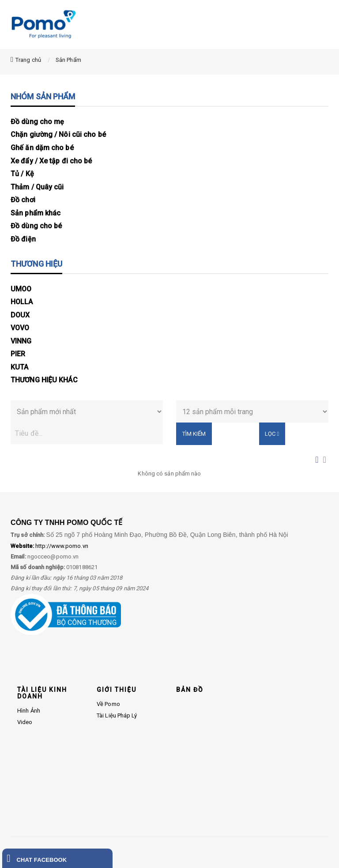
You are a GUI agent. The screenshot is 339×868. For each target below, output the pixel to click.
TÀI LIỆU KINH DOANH (42, 693)
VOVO (20, 328)
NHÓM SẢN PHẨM (43, 96)
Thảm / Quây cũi (37, 187)
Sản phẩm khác (36, 213)
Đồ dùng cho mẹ (37, 122)
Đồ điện (23, 239)
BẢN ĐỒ (190, 690)
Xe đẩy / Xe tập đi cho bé (51, 161)
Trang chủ (28, 60)
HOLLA (22, 302)
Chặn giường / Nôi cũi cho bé (58, 134)
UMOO (21, 289)
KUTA (19, 367)
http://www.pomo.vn (49, 546)
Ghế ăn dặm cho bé (42, 148)
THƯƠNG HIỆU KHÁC (44, 380)
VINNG (21, 341)
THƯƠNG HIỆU (36, 264)
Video (25, 722)
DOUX (20, 315)
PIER (18, 354)
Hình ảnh (29, 711)
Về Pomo (108, 704)
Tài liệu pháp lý (117, 715)
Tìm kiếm (194, 434)
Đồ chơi (23, 200)
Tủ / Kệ (22, 174)
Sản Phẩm (68, 60)
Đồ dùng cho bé (36, 226)
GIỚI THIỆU (117, 690)
